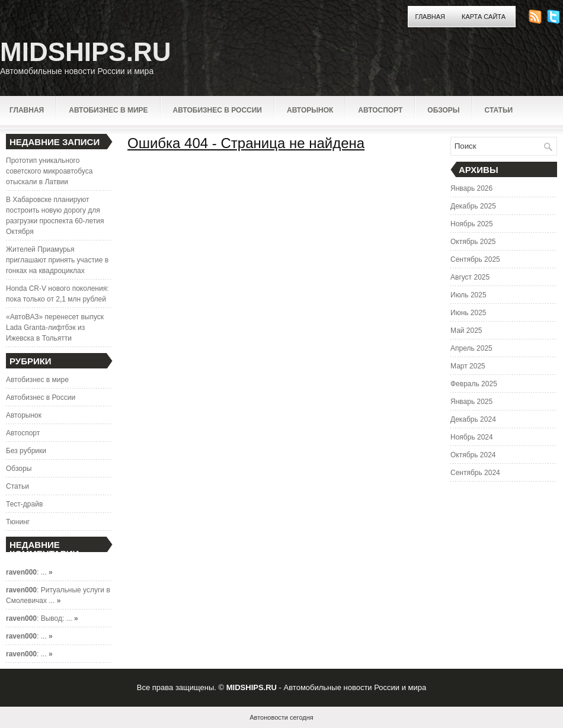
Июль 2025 (468, 295)
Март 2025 (468, 366)
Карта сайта (484, 17)
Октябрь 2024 (473, 455)
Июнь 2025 (468, 313)
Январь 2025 (471, 402)
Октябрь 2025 (473, 242)
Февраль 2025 (474, 384)
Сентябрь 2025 (475, 259)
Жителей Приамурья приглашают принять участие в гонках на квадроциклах (57, 260)
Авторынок (310, 110)
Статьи (499, 110)
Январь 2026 (471, 188)
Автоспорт (380, 110)
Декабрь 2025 (473, 206)
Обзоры (443, 110)
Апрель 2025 (471, 348)
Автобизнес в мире (108, 110)
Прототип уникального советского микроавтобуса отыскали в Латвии (49, 171)
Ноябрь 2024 (472, 437)
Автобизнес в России (217, 110)
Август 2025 (470, 277)
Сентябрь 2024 (475, 473)
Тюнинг (18, 522)
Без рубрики (26, 451)
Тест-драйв (24, 504)
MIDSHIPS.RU (85, 52)
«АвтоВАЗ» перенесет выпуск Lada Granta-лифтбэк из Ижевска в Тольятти (55, 328)
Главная (430, 17)
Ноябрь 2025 (472, 224)
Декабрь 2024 (473, 419)
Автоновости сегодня (281, 717)
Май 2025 (466, 331)
